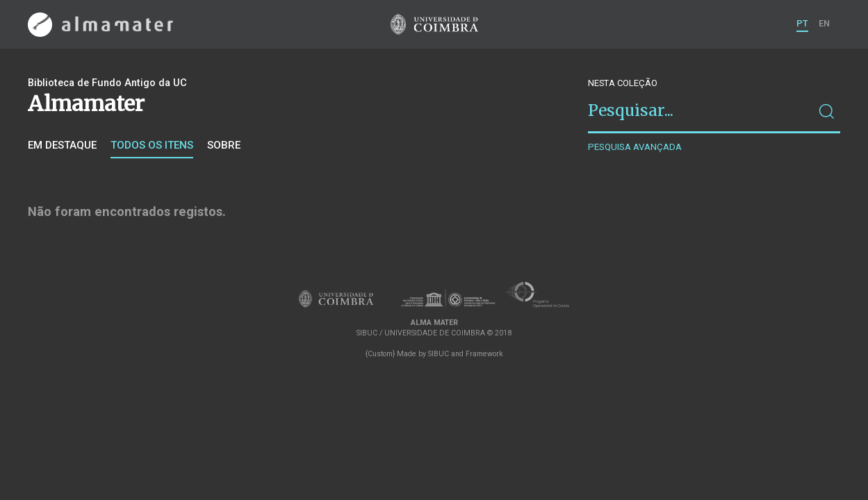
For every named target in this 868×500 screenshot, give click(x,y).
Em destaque (62, 145)
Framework (484, 354)
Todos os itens (152, 145)
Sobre (224, 145)
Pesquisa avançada (635, 147)
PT (802, 23)
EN (824, 23)
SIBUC (439, 354)
